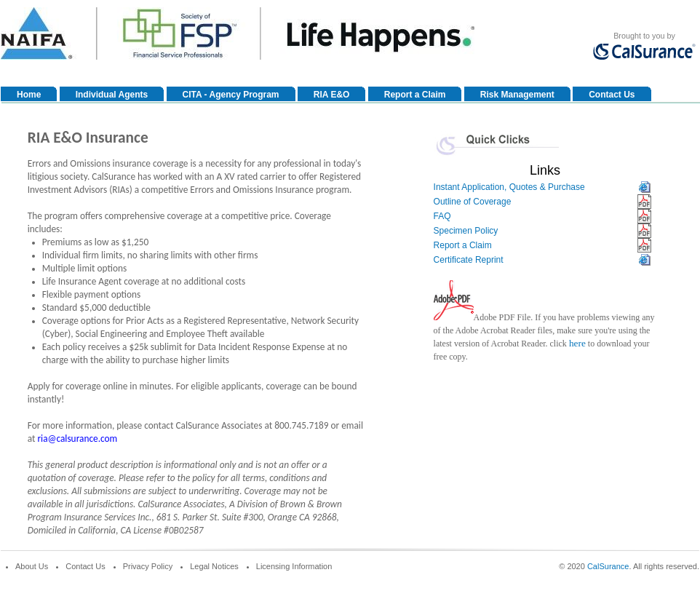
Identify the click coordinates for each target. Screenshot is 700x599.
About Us (32, 566)
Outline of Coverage (473, 202)
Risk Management (517, 95)
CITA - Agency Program (231, 95)
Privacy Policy (148, 566)
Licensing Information (294, 566)
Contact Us (612, 95)
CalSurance (608, 566)
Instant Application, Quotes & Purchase (509, 187)
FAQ (442, 216)
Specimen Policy (466, 231)
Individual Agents (112, 95)
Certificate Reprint (469, 260)
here (577, 343)
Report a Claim (415, 95)
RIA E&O (332, 95)
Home (29, 95)
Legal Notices (214, 566)
